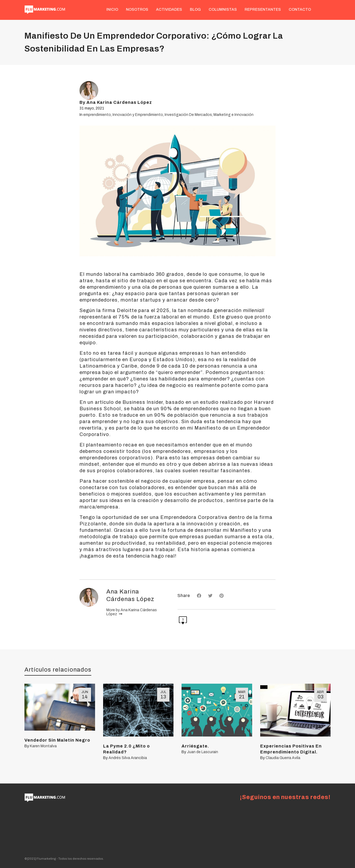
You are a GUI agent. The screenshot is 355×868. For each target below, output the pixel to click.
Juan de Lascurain (202, 752)
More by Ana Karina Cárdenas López (132, 612)
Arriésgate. (195, 746)
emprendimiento (97, 115)
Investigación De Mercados (188, 115)
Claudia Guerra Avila (283, 758)
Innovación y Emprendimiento (138, 115)
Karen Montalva (43, 746)
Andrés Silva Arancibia (128, 758)
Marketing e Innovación (233, 115)
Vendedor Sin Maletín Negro (57, 740)
